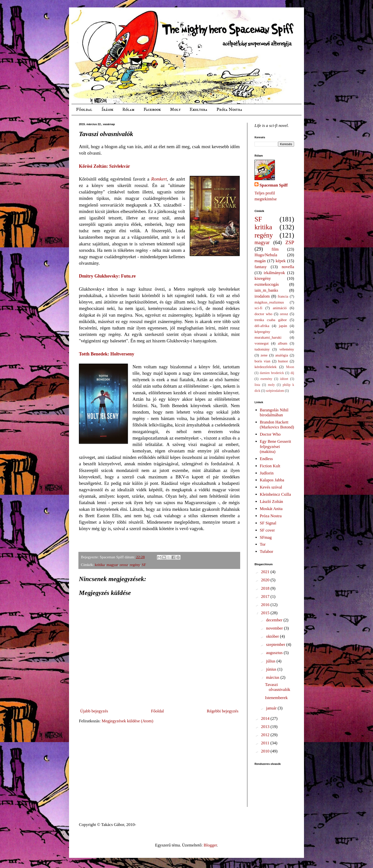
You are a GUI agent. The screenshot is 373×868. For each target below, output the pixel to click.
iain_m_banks (266, 290)
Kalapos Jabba (272, 480)
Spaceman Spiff (274, 185)
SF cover (267, 530)
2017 (266, 597)
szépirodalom (275, 391)
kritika (100, 565)
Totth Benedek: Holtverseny (107, 354)
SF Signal (268, 523)
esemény (266, 379)
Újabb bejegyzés (94, 711)
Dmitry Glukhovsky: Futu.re (107, 276)
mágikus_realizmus (269, 302)
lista (257, 385)
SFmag (266, 537)
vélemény (287, 349)
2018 (266, 588)
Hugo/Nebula (266, 255)
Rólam (128, 110)
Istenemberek (276, 698)
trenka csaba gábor (271, 320)
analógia (282, 355)
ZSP (290, 242)
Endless (266, 459)
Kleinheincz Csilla (275, 494)
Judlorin (267, 473)
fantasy (261, 267)
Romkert (159, 179)
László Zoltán (271, 502)
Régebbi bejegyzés (223, 711)
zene (264, 355)
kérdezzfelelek (266, 367)
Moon (290, 367)
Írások (107, 110)
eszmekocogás (267, 284)
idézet (284, 379)
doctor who (263, 314)
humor (283, 361)
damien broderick (272, 373)
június (272, 669)
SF (144, 565)
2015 (266, 613)
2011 (266, 743)
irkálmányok (274, 273)
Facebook (152, 110)
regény (135, 565)
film (275, 249)
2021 (266, 572)
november (275, 628)
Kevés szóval (271, 487)
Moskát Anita (271, 509)
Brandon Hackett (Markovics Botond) (277, 425)
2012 (266, 735)
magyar (112, 565)
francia (283, 296)
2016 (266, 605)
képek (281, 261)
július (271, 661)
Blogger (210, 845)
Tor (263, 544)
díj (292, 373)
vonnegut (262, 343)
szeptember (276, 645)
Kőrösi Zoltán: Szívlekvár (105, 166)
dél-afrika (262, 326)
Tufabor (266, 551)
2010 (266, 751)
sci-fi (258, 308)
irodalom (262, 296)
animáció (280, 308)
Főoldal (84, 110)
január (272, 708)
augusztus (275, 653)
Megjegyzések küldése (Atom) (128, 721)
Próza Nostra (229, 110)
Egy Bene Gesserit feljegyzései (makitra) (275, 446)
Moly (175, 110)
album (282, 343)
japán (283, 326)
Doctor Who (270, 434)
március (273, 677)
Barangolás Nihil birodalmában (274, 412)
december (275, 620)
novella (288, 267)
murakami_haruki (268, 337)
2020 (266, 580)
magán (260, 261)
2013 (266, 727)
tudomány (262, 349)
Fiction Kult (270, 466)
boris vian (262, 361)
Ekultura (198, 110)
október (273, 636)
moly (271, 385)
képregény (262, 332)
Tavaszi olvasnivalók (278, 687)
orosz (124, 565)
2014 (266, 718)
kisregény (263, 278)
